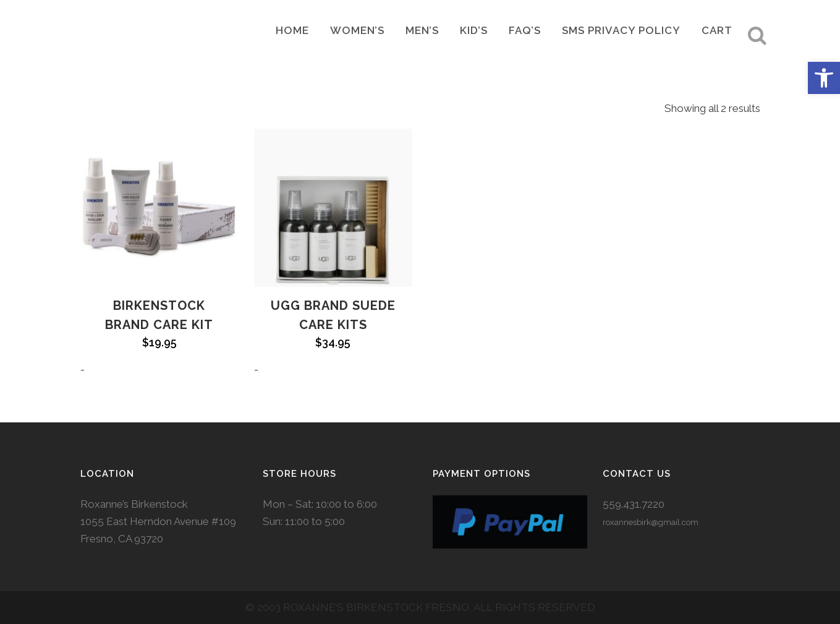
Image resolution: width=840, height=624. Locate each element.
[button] (824, 78)
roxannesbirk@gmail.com (651, 522)
